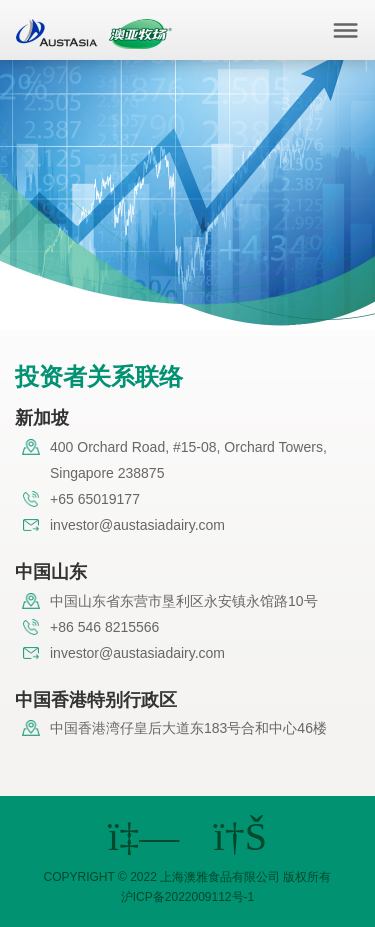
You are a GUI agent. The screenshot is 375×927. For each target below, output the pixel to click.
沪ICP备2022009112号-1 (187, 897)
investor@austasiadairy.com (137, 525)
